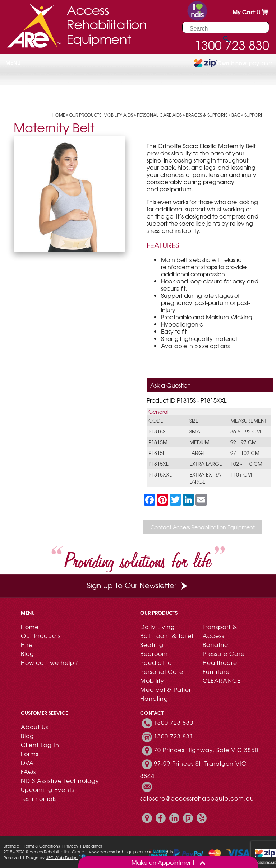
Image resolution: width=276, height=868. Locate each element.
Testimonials (39, 798)
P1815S (157, 431)
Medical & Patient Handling (168, 694)
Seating (152, 644)
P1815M (158, 442)
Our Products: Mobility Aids (101, 115)
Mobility (152, 680)
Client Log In (40, 745)
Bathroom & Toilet (167, 635)
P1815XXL (160, 474)
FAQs (28, 771)
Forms (30, 754)
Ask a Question (171, 385)
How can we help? (49, 662)
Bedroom (154, 653)
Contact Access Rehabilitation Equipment (203, 527)
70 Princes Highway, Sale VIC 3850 (206, 750)
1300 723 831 (174, 736)
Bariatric (215, 644)
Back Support (247, 115)
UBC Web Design (62, 857)
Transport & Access (220, 631)
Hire (27, 644)
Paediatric (156, 662)
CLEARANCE (222, 680)
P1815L (157, 453)
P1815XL (158, 464)
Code (156, 421)
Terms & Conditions (42, 846)
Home (59, 115)
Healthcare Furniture (220, 667)
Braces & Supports (207, 115)
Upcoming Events (47, 789)
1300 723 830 (174, 722)
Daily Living (158, 627)
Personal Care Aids (159, 115)
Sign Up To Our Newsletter (138, 585)
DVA (27, 763)
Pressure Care (224, 653)
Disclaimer (93, 846)
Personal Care (162, 671)
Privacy (71, 846)
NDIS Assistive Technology (60, 780)
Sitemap (11, 846)
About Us (34, 727)
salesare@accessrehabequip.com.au (197, 798)
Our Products (41, 635)
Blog (27, 653)
